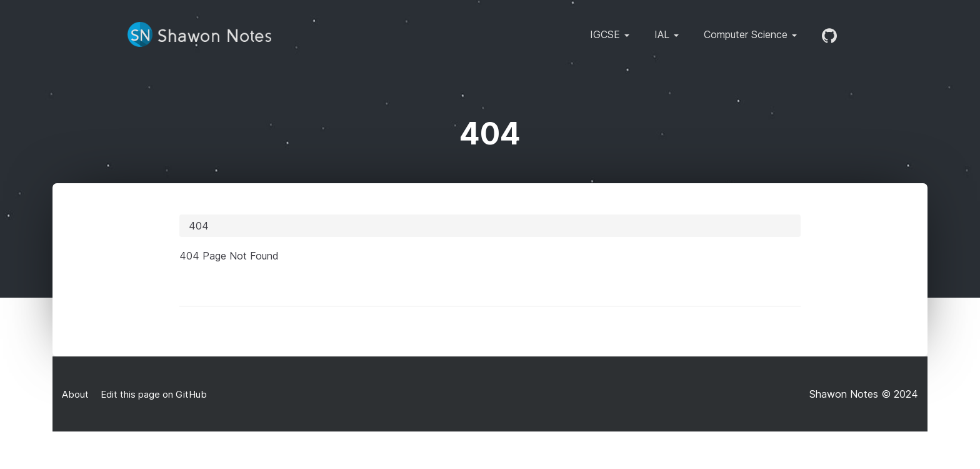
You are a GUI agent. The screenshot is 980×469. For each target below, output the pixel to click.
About (75, 394)
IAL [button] (667, 34)
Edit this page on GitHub (152, 394)
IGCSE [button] (610, 34)
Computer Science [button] (750, 34)
